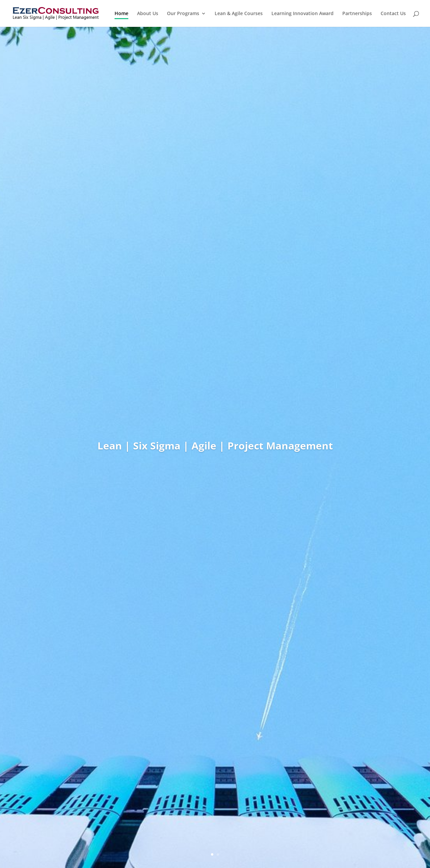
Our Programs (183, 14)
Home (121, 14)
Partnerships (357, 14)
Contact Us (393, 14)
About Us (148, 14)
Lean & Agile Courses (239, 14)
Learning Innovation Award (303, 14)
